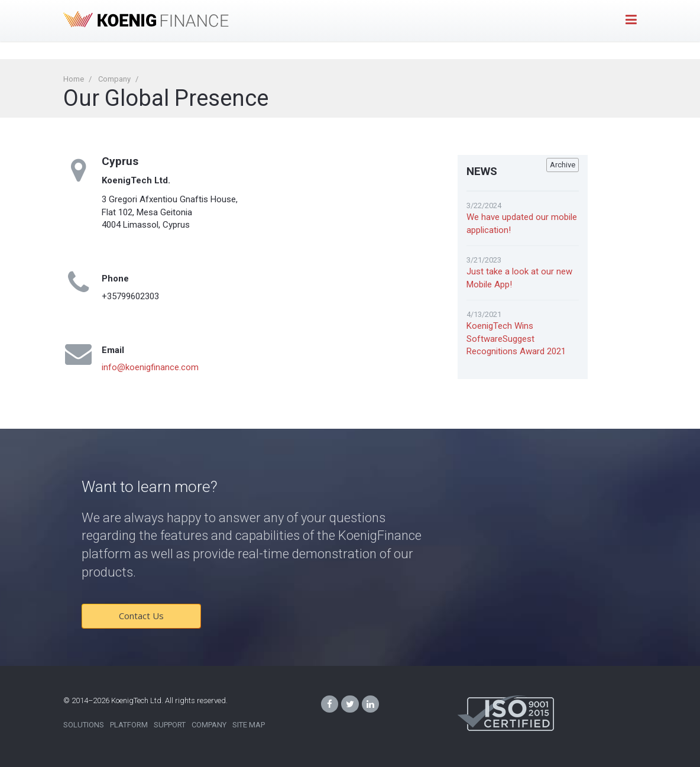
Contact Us (141, 616)
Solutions (84, 725)
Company (114, 79)
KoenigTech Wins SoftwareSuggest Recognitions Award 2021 (516, 339)
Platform (129, 725)
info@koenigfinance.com (150, 367)
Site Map (249, 725)
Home (74, 79)
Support (170, 725)
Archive (563, 165)
